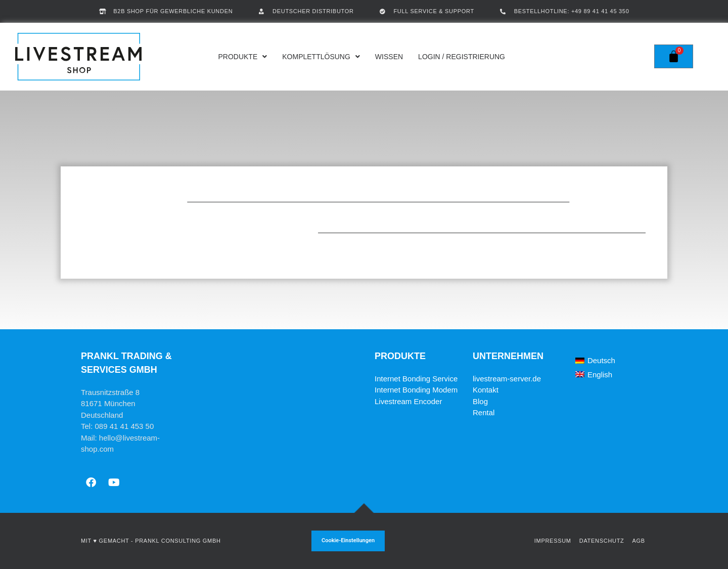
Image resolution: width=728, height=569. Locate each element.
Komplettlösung (321, 57)
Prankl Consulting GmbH (178, 541)
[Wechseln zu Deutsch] (595, 361)
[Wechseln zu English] (594, 374)
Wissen (389, 57)
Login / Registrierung (462, 57)
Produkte (242, 57)
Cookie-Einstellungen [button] (348, 540)
